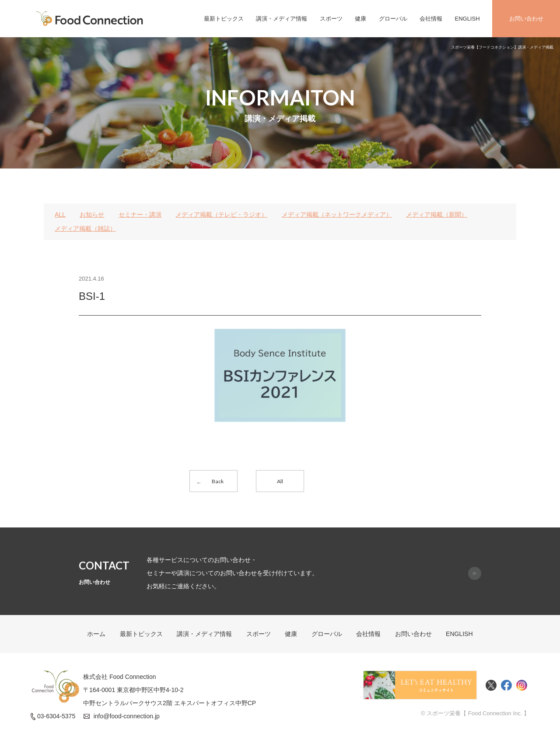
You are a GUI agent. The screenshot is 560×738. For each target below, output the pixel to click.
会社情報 (431, 19)
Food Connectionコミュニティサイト (420, 685)
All (280, 481)
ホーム (96, 634)
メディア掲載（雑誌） (85, 228)
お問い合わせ (526, 19)
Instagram (522, 685)
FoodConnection (90, 19)
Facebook (506, 685)
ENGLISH (467, 19)
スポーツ (331, 19)
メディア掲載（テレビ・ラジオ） (221, 214)
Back (218, 481)
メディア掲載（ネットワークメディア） (337, 214)
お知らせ (92, 214)
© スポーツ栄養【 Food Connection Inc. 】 (475, 713)
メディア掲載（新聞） (437, 214)
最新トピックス (224, 19)
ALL (60, 214)
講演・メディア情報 (282, 19)
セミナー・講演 (140, 214)
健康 (360, 19)
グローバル (393, 19)
